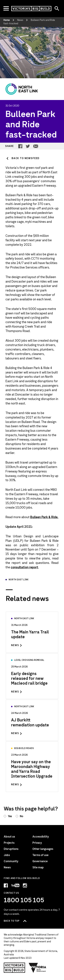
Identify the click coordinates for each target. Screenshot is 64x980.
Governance (40, 861)
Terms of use (40, 855)
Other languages (43, 849)
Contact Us (11, 893)
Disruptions (11, 849)
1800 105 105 (24, 900)
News (7, 867)
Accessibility (41, 837)
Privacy (37, 843)
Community (11, 861)
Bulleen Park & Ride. (44, 517)
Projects (9, 843)
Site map (38, 867)
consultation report (24, 567)
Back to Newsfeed (26, 158)
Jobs (7, 855)
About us (9, 837)
